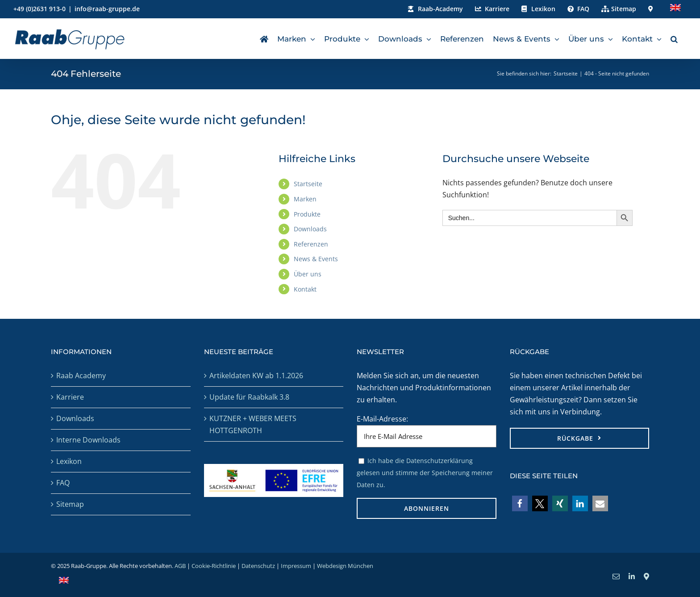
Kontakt (305, 289)
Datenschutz (258, 566)
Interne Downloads (88, 440)
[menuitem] (675, 9)
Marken (305, 199)
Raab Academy (81, 376)
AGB (180, 566)
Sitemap (70, 504)
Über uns (308, 274)
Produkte (307, 214)
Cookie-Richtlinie (214, 566)
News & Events (316, 259)
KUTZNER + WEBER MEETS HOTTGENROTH (253, 424)
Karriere (70, 397)
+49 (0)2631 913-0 (40, 9)
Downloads (310, 229)
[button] (674, 38)
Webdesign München (345, 566)
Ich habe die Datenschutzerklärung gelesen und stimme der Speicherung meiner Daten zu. (425, 473)
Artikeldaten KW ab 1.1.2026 (256, 376)
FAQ (63, 483)
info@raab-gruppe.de (107, 9)
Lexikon (69, 461)
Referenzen (311, 244)
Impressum (296, 566)
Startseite (308, 184)
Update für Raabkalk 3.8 (249, 397)
